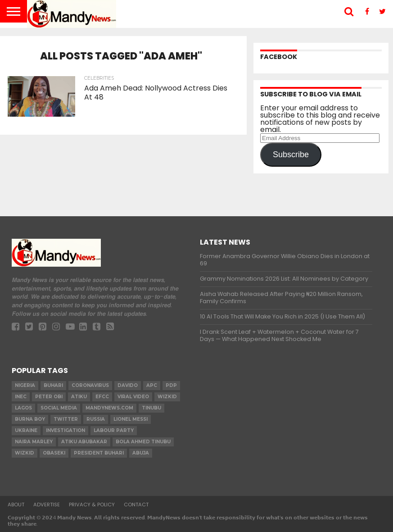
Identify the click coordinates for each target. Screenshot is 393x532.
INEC (21, 397)
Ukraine (26, 430)
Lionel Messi (131, 419)
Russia (96, 419)
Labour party (114, 430)
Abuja (141, 453)
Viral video (133, 397)
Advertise (47, 505)
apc (152, 385)
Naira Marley (34, 442)
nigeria (25, 385)
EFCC (102, 397)
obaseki (54, 453)
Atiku (79, 397)
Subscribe (291, 155)
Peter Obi (49, 397)
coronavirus (90, 385)
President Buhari (99, 453)
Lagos (23, 408)
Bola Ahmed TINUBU (143, 442)
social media (59, 408)
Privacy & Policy (92, 505)
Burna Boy (30, 419)
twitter (66, 419)
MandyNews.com (109, 408)
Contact (136, 505)
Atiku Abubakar (84, 442)
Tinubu (151, 408)
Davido (128, 385)
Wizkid (25, 453)
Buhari (53, 385)
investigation (65, 430)
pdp (171, 385)
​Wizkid (167, 397)
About (16, 505)
